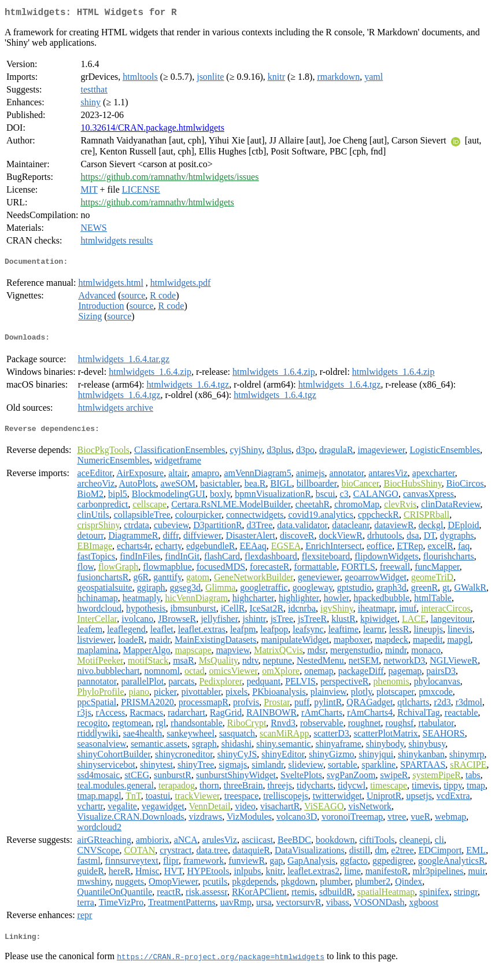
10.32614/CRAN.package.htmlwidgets (152, 130)
